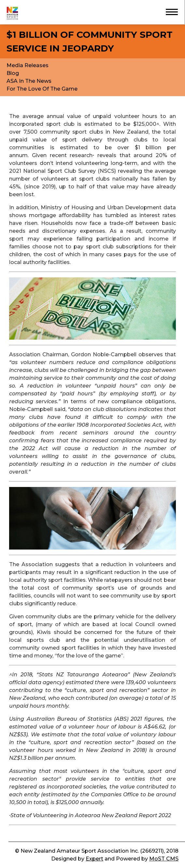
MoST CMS (164, 859)
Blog (13, 73)
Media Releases (28, 65)
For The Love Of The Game (42, 89)
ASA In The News (29, 81)
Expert (94, 859)
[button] (169, 11)
